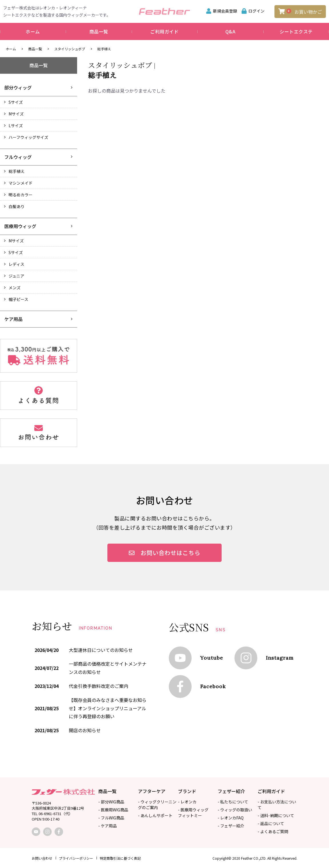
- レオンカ (187, 802)
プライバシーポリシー (76, 858)
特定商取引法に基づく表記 (120, 858)
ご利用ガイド (164, 31)
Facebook (213, 686)
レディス (16, 264)
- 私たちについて (233, 802)
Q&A (230, 31)
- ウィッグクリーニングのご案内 (157, 805)
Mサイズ (16, 114)
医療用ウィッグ (20, 226)
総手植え (104, 49)
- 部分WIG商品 (111, 802)
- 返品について (271, 823)
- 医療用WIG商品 (113, 810)
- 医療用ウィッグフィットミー (193, 813)
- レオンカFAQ (231, 818)
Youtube (212, 658)
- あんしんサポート (155, 815)
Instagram (280, 658)
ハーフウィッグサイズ (28, 137)
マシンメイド (21, 183)
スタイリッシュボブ (70, 49)
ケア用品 (13, 319)
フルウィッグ (18, 157)
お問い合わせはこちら (165, 553)
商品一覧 (99, 31)
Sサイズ (16, 102)
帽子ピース (18, 299)
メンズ (15, 288)
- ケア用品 (108, 826)
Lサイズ (16, 125)
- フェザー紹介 (231, 826)
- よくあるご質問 (273, 831)
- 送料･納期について (276, 815)
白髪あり (17, 206)
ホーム (33, 31)
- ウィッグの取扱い (235, 810)
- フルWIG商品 (111, 818)
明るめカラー (21, 195)
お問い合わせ (42, 858)
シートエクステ (296, 31)
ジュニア (16, 276)
